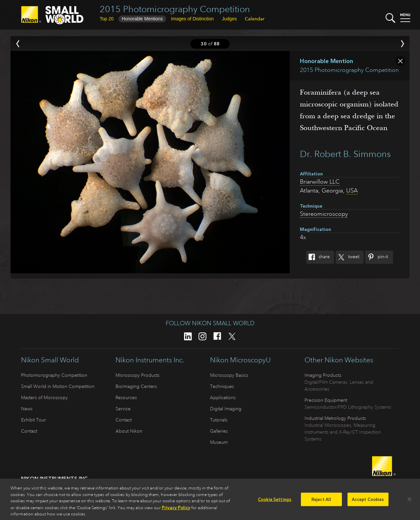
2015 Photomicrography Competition (175, 9)
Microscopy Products (137, 375)
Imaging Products (323, 375)
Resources (126, 397)
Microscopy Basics (229, 375)
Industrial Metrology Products (335, 418)
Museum (219, 442)
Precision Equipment (326, 400)
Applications (223, 397)
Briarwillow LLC (320, 182)
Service (123, 409)
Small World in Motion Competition (58, 386)
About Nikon (129, 431)
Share (318, 257)
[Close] (409, 501)
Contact (29, 431)
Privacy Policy (176, 510)
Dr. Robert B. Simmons (345, 154)
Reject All (321, 501)
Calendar (255, 19)
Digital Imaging (226, 409)
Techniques (222, 386)
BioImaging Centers (136, 386)
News (27, 409)
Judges (229, 19)
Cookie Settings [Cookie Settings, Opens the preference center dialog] (275, 501)
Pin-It (377, 257)
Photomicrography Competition (54, 375)
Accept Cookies (368, 501)
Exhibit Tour (33, 420)
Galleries (219, 431)
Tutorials (219, 420)
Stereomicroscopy (324, 214)
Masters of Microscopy (44, 397)
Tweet (347, 257)
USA (352, 191)
